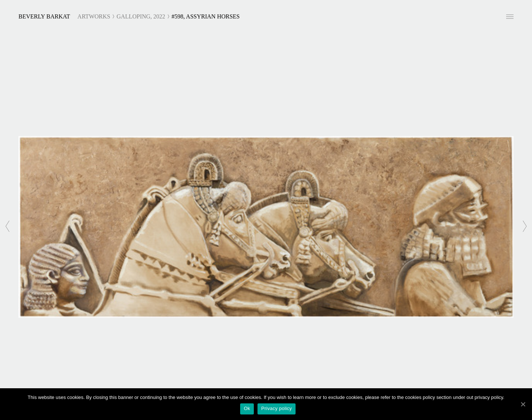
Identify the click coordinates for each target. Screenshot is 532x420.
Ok (247, 408)
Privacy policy (277, 408)
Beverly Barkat (44, 16)
